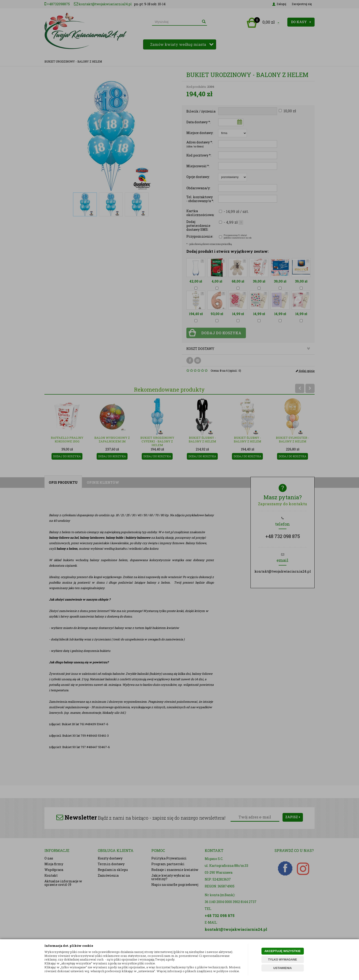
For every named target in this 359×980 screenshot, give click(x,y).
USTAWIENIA (283, 968)
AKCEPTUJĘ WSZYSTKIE (283, 951)
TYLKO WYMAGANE (283, 959)
